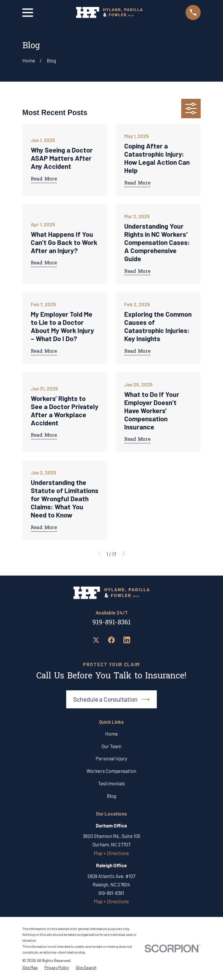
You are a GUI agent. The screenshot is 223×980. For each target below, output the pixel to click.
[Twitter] (96, 640)
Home (111, 734)
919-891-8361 (111, 623)
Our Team (111, 746)
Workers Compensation (111, 771)
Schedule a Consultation (112, 699)
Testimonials (111, 783)
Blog (111, 796)
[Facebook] (111, 640)
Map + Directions (111, 853)
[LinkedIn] (127, 640)
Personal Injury (111, 758)
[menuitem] (30, 968)
